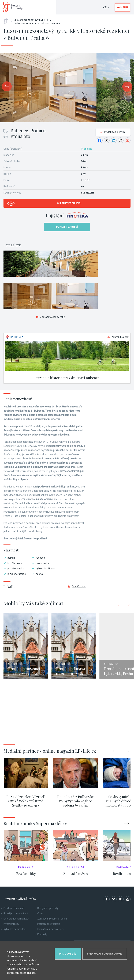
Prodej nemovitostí (14, 908)
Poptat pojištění (67, 227)
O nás (40, 913)
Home (7, 20)
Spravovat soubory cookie (105, 954)
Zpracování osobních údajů (52, 919)
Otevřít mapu (77, 587)
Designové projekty (48, 908)
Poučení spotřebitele (49, 924)
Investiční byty (11, 924)
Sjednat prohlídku (69, 203)
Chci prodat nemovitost (16, 919)
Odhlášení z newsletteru (51, 929)
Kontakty (42, 934)
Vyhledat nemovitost (15, 929)
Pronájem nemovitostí (16, 913)
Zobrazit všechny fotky (51, 317)
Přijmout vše (68, 954)
